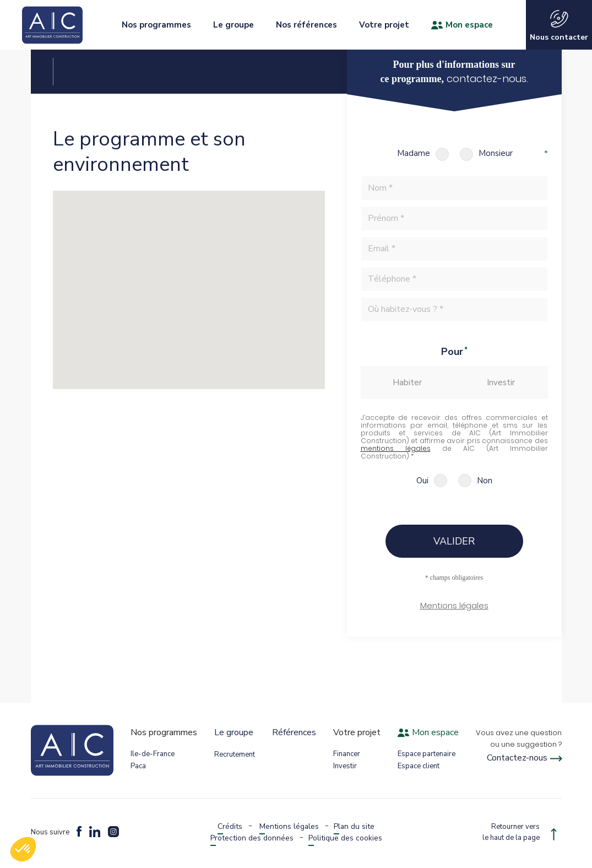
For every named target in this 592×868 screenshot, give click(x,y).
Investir (345, 766)
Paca (138, 766)
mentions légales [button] (396, 448)
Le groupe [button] (233, 25)
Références (294, 732)
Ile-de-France (153, 754)
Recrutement (235, 754)
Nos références (306, 25)
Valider (454, 541)
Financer (347, 754)
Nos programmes (156, 25)
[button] (454, 610)
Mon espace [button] (462, 25)
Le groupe (234, 732)
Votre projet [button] (384, 25)
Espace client (419, 766)
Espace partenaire (427, 754)
